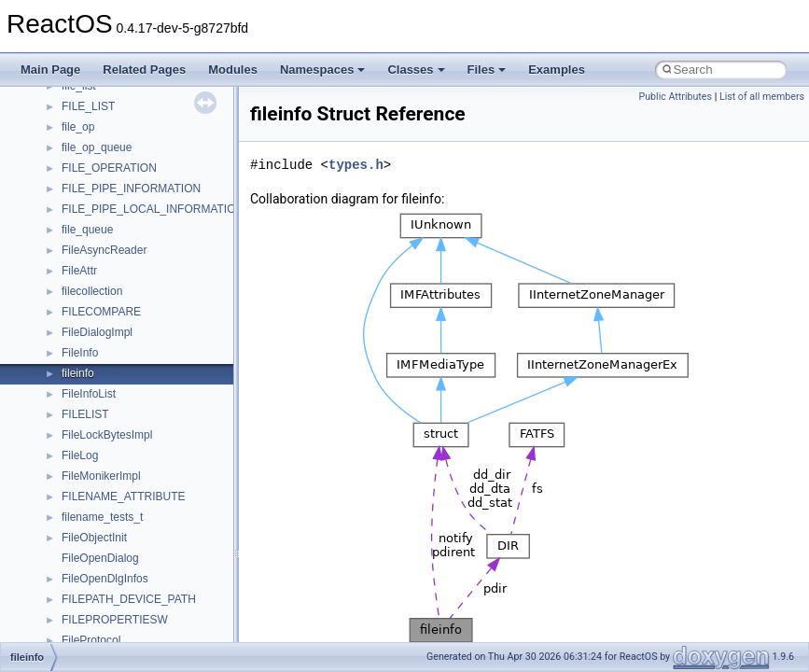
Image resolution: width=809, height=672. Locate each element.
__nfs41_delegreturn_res (124, 342)
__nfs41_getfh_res (108, 629)
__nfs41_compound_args (125, 157)
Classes (416, 70)
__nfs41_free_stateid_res (125, 547)
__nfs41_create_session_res (133, 259)
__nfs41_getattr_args (114, 588)
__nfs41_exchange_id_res (127, 465)
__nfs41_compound (111, 136)
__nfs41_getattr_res (112, 609)
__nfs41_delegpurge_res (124, 301)
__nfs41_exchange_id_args (130, 444)
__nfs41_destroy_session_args (139, 403)
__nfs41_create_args (114, 198)
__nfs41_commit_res (113, 95)
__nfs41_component (112, 116)
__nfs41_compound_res (122, 177)
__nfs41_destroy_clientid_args (138, 362)
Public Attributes (675, 97)
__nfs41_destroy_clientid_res (134, 383)
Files (487, 70)
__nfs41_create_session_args (136, 239)
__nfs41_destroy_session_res (136, 424)
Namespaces (323, 70)
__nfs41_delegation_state (126, 280)
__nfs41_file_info (104, 506)
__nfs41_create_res (111, 218)
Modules (233, 70)
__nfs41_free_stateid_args (128, 526)
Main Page (50, 70)
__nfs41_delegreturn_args (127, 321)
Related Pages (144, 70)
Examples (557, 70)
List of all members (762, 97)
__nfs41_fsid (93, 567)
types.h (356, 165)
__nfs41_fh (89, 485)
